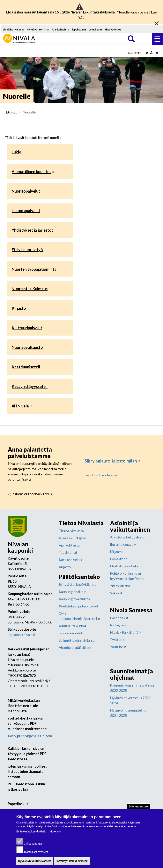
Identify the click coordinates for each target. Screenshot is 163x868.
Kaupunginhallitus (73, 592)
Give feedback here (101, 475)
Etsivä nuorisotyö (27, 250)
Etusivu (12, 112)
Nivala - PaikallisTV (126, 632)
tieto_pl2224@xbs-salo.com (30, 736)
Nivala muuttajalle (72, 538)
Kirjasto (19, 308)
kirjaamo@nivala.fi (22, 635)
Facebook (119, 618)
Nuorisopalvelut (26, 191)
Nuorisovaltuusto (27, 347)
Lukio (16, 152)
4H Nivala (22, 406)
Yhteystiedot (113, 29)
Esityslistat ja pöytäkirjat (77, 584)
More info (55, 833)
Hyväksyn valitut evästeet (35, 862)
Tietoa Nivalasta (71, 531)
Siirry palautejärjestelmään (112, 461)
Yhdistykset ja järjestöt (32, 230)
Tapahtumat (79, 29)
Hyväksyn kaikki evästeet (72, 862)
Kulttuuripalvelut (27, 328)
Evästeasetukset (139, 808)
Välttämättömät (33, 845)
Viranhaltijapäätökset (75, 647)
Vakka (116, 593)
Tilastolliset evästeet (36, 853)
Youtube (118, 647)
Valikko (157, 39)
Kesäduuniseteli (26, 367)
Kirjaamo (117, 552)
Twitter (118, 639)
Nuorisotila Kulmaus (30, 289)
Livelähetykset (14, 29)
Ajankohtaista (60, 29)
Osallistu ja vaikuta (124, 566)
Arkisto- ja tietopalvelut (128, 537)
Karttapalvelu (71, 560)
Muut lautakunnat (73, 626)
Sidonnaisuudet (71, 633)
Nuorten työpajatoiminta (34, 269)
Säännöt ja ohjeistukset (76, 640)
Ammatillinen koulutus (33, 171)
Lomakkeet (95, 29)
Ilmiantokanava (123, 544)
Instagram (119, 625)
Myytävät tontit (38, 29)
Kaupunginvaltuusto (74, 599)
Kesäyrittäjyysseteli (30, 386)
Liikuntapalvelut (26, 211)
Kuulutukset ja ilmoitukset (79, 606)
